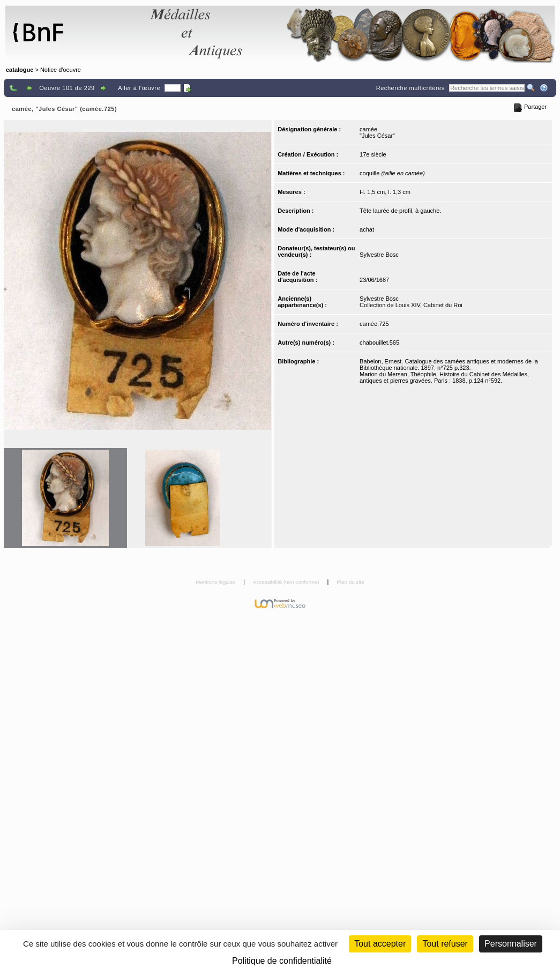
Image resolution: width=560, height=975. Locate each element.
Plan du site (350, 582)
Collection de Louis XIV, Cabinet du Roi (411, 305)
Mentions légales (216, 582)
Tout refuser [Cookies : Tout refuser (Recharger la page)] (445, 944)
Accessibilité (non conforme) (287, 582)
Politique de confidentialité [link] (282, 961)
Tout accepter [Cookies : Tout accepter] (380, 944)
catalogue (20, 70)
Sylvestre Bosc (379, 255)
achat (367, 229)
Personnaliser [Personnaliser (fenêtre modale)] (511, 944)
